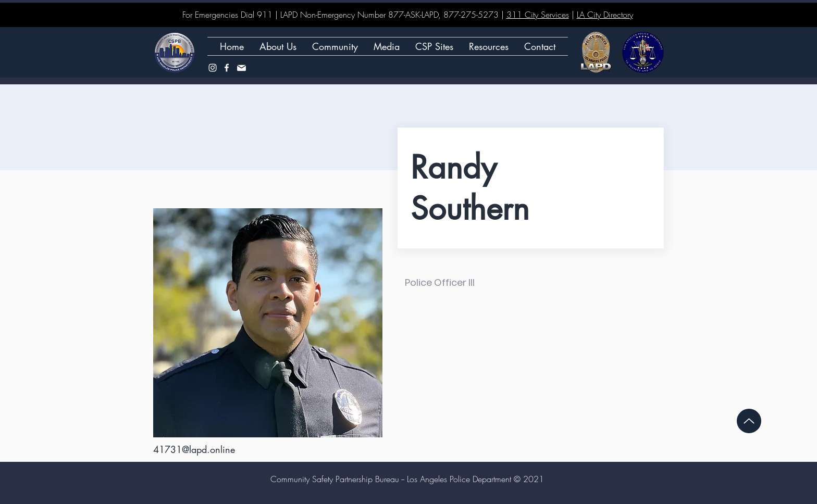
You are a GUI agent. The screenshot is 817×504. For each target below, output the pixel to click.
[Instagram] (213, 68)
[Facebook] (227, 68)
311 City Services (538, 15)
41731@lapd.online (194, 449)
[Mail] (241, 68)
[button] (434, 46)
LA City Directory (605, 15)
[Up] (749, 421)
